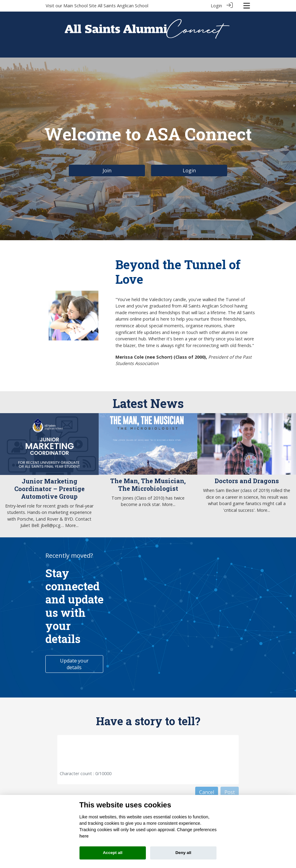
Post (230, 792)
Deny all (183, 853)
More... (72, 525)
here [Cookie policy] (84, 836)
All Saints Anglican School (123, 6)
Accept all (113, 853)
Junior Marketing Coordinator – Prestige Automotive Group (49, 488)
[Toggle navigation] (247, 6)
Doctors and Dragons (247, 481)
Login (216, 6)
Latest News (148, 403)
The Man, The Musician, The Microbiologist (148, 485)
